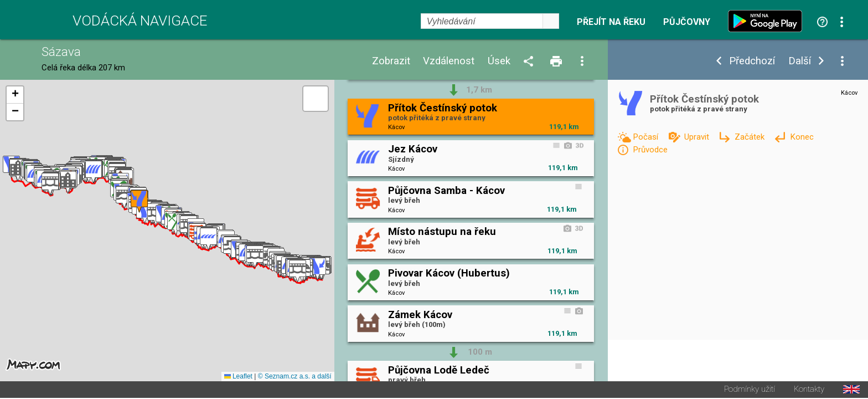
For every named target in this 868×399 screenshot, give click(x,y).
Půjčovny (687, 22)
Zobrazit (391, 61)
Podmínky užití (750, 390)
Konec (802, 137)
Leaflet (238, 377)
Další (800, 61)
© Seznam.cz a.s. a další (295, 377)
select (551, 21)
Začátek (751, 137)
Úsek (499, 61)
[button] (317, 270)
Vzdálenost (449, 61)
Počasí (647, 137)
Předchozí (752, 61)
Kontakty (809, 390)
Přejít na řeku (611, 22)
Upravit (698, 137)
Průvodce (650, 150)
